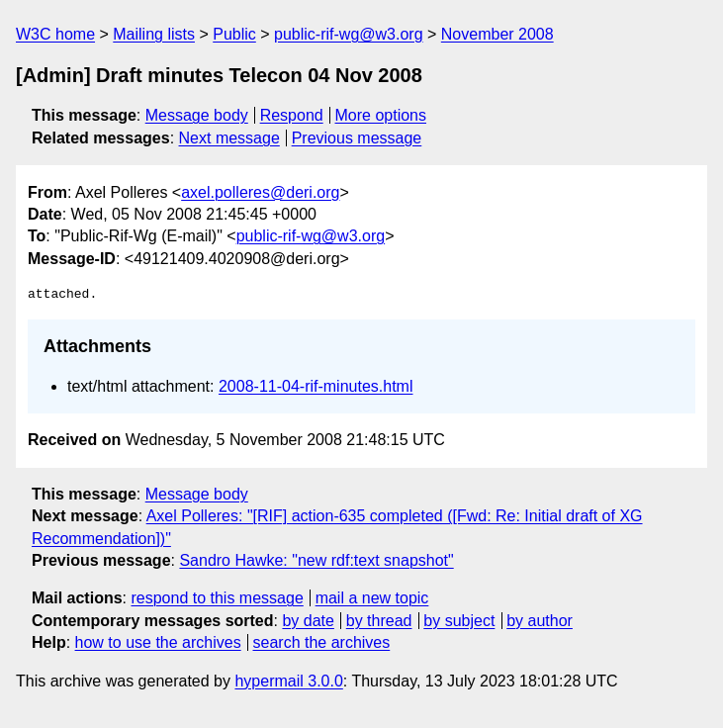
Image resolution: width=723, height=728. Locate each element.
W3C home (55, 34)
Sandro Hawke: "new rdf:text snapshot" (316, 560)
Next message (229, 138)
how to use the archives (158, 642)
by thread (379, 621)
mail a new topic (372, 598)
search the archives (322, 642)
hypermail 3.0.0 (288, 681)
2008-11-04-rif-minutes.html (316, 386)
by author (540, 621)
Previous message (357, 138)
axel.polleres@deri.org (260, 192)
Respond (292, 115)
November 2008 (497, 34)
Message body (197, 115)
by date (308, 621)
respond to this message (217, 598)
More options (381, 115)
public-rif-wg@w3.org (349, 34)
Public (234, 34)
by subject (459, 621)
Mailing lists (154, 34)
